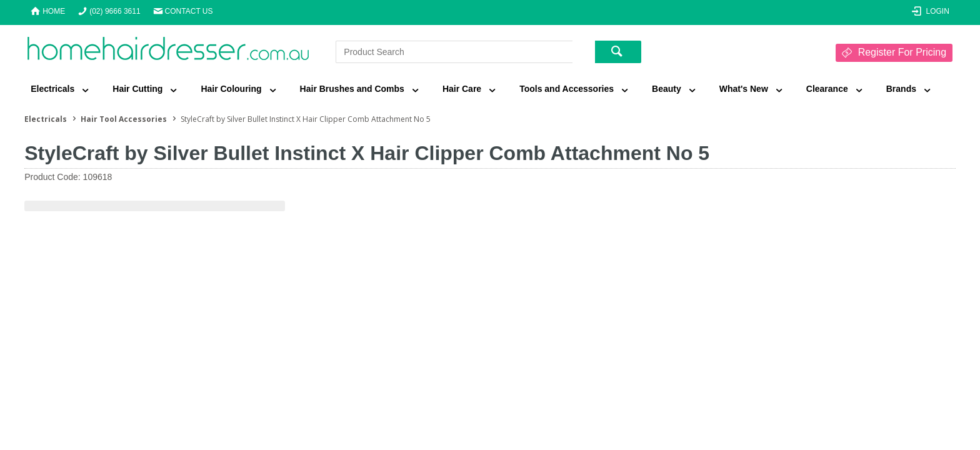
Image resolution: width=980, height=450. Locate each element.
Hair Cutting (137, 89)
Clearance (827, 89)
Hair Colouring (231, 89)
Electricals (52, 89)
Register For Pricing (902, 52)
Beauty (667, 89)
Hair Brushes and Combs (352, 89)
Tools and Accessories (567, 89)
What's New (744, 89)
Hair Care (462, 89)
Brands (901, 89)
